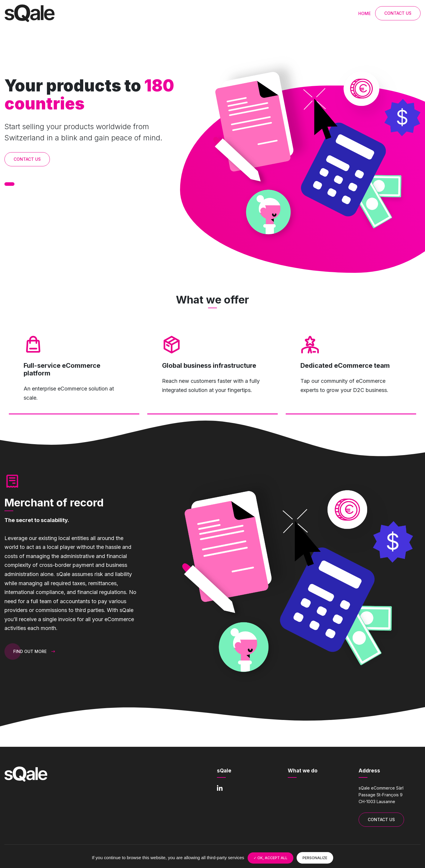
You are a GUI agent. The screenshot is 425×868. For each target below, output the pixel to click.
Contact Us (398, 13)
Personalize (315, 858)
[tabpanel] (317, 150)
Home (364, 13)
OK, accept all (270, 858)
